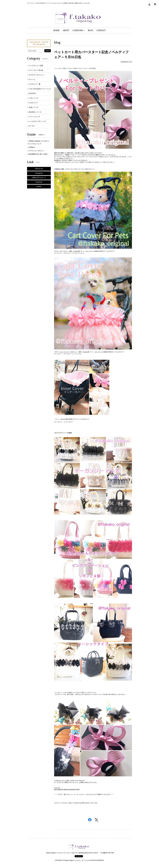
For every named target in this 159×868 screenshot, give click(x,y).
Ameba (39, 187)
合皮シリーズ (34, 107)
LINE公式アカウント (39, 178)
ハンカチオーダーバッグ (38, 121)
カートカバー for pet (36, 70)
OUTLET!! (33, 93)
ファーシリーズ (34, 117)
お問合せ (32, 147)
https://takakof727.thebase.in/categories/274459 (67, 789)
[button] (79, 31)
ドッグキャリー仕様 (36, 66)
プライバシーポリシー (37, 151)
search (48, 51)
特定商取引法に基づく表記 (38, 154)
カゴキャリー (34, 103)
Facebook (39, 182)
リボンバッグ (34, 98)
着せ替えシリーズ (35, 112)
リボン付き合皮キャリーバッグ (40, 89)
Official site (39, 169)
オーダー (32, 126)
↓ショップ (57, 788)
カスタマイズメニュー (37, 75)
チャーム (32, 79)
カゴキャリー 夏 (35, 84)
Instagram (39, 173)
